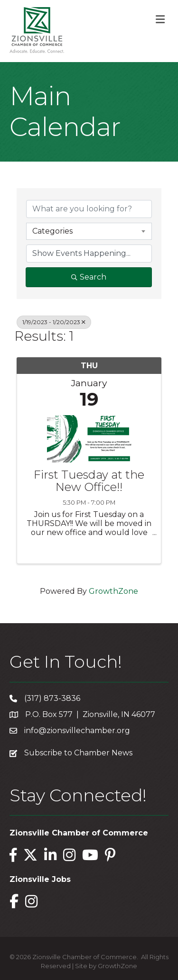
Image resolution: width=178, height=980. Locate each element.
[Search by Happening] (89, 254)
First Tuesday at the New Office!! (89, 481)
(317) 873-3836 (52, 698)
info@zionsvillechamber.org (77, 730)
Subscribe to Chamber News (78, 753)
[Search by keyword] (89, 209)
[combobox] (89, 231)
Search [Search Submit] (89, 277)
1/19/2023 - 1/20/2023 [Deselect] (54, 322)
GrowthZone (113, 591)
